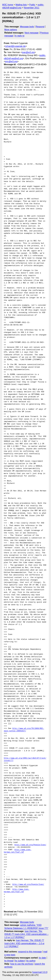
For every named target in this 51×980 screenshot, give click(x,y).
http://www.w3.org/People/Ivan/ (30, 845)
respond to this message (30, 952)
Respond (40, 27)
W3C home (8, 5)
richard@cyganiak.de (15, 46)
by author (31, 961)
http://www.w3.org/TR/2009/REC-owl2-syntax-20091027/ (24, 730)
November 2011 (32, 8)
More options (11, 30)
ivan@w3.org (28, 52)
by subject (20, 961)
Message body (27, 27)
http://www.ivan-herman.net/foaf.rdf (18, 851)
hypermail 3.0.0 (40, 972)
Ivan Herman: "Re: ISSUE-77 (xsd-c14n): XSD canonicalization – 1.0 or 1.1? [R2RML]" (26, 934)
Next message (32, 33)
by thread (9, 961)
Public (32, 5)
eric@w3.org (11, 61)
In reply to (20, 36)
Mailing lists (21, 5)
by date (42, 958)
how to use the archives (22, 964)
